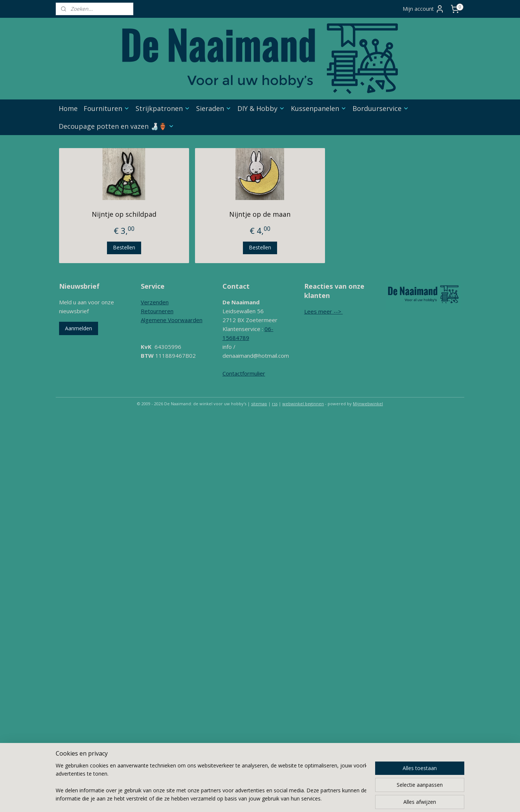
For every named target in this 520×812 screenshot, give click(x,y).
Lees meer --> (324, 311)
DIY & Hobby (261, 108)
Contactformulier (244, 373)
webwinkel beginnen (303, 404)
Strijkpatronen (163, 108)
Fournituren (107, 108)
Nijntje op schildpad (124, 214)
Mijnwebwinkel (368, 404)
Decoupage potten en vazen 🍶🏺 (116, 126)
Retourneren (157, 311)
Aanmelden (79, 328)
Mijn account (423, 9)
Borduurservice (381, 108)
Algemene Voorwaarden (172, 320)
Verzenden (155, 302)
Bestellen (124, 247)
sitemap (259, 404)
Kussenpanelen (319, 108)
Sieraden (214, 108)
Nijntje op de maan (260, 214)
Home (68, 108)
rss (275, 404)
